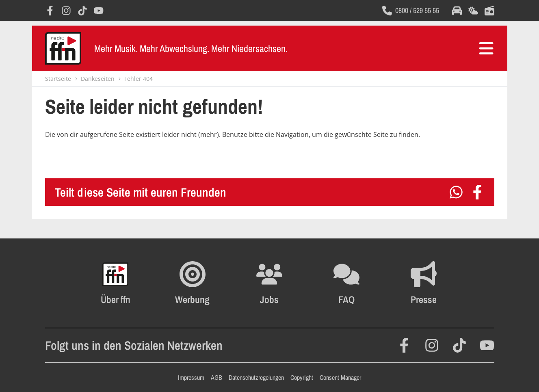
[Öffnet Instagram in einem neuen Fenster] (66, 11)
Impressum (191, 377)
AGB (216, 377)
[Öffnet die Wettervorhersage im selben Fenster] (473, 11)
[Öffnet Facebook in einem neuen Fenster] (50, 11)
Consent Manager (340, 377)
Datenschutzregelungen (256, 377)
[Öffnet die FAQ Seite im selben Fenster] (346, 283)
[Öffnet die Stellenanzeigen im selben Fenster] (269, 283)
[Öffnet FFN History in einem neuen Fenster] (116, 283)
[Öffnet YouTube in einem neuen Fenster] (99, 11)
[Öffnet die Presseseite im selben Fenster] (424, 283)
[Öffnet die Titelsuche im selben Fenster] (489, 11)
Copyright (302, 377)
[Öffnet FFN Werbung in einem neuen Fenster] (192, 283)
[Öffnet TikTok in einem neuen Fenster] (82, 11)
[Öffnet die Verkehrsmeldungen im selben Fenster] (457, 11)
